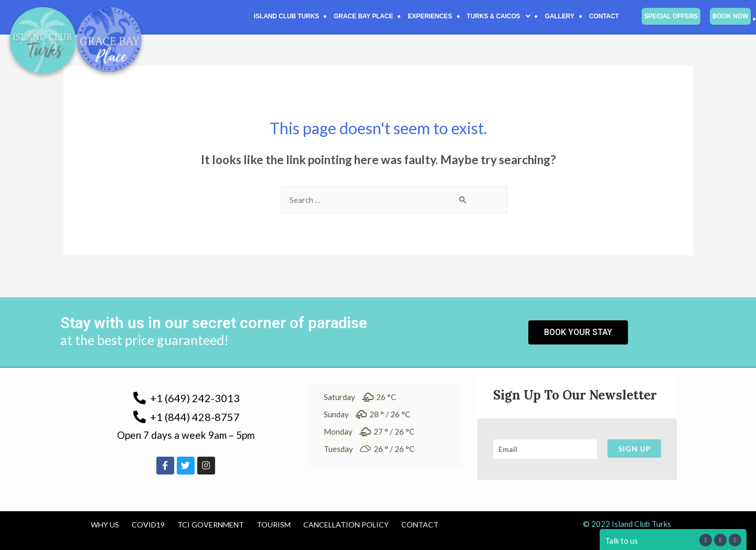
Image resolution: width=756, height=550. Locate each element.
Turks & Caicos (499, 16)
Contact (604, 16)
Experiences (430, 16)
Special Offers (671, 16)
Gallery (559, 16)
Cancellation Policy (346, 525)
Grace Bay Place (363, 16)
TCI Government (211, 525)
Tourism (274, 525)
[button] (499, 16)
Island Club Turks (286, 16)
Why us (105, 525)
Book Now (730, 16)
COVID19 (148, 525)
